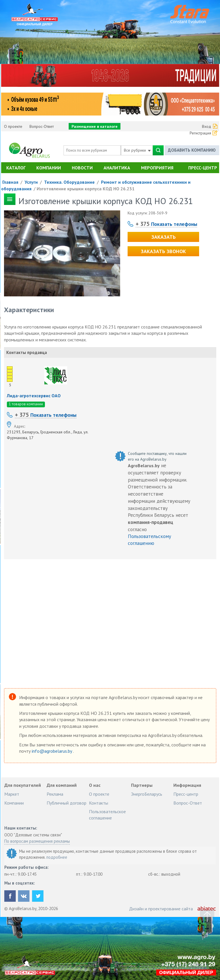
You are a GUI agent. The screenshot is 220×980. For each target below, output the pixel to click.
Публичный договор (67, 803)
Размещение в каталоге (95, 126)
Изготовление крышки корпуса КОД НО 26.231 (86, 189)
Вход (207, 126)
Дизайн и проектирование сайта (161, 909)
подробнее (57, 857)
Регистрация (200, 133)
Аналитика (117, 168)
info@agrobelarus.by (52, 751)
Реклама (55, 794)
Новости (82, 168)
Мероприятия (157, 168)
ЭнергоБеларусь (147, 794)
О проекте (13, 126)
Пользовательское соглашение (107, 815)
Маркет (12, 794)
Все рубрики (137, 150)
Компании (49, 168)
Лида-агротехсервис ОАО (34, 396)
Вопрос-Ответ (42, 126)
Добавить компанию (192, 150)
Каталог (16, 168)
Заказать (163, 237)
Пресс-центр (203, 168)
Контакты (99, 803)
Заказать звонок (163, 251)
